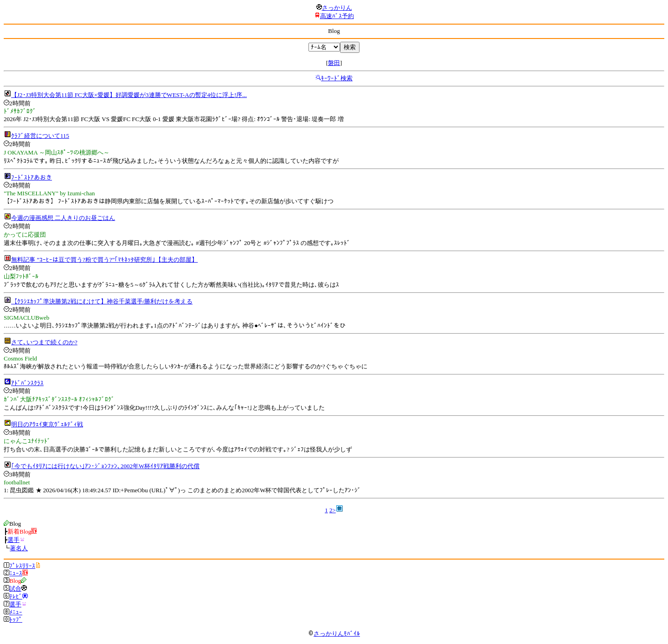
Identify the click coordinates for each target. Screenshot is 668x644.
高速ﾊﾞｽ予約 (337, 16)
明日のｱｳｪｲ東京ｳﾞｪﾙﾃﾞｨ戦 (47, 424)
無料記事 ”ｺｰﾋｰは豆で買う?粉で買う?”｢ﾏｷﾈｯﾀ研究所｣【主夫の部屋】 (104, 260)
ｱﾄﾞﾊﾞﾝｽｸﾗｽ (27, 383)
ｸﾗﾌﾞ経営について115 (40, 136)
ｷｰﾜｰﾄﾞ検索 (337, 78)
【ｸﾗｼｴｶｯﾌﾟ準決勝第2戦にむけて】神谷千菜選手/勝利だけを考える (102, 301)
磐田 (334, 63)
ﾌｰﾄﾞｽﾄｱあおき (32, 177)
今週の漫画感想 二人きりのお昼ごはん (63, 218)
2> (333, 510)
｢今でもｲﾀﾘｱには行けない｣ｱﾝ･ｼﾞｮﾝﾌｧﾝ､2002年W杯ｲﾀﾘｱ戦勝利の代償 (105, 466)
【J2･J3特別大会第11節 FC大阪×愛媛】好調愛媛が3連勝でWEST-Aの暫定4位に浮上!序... (129, 95)
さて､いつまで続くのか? (44, 342)
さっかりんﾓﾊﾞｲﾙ (334, 634)
